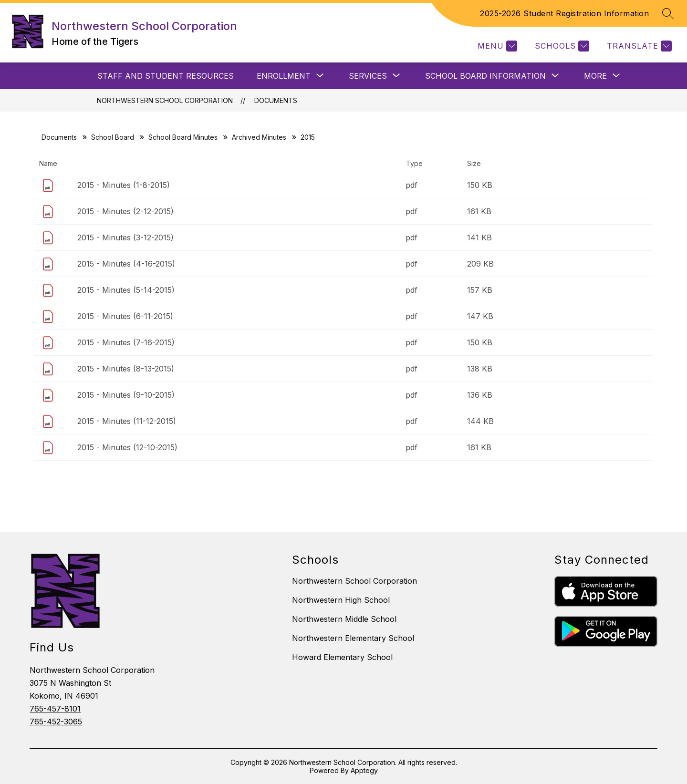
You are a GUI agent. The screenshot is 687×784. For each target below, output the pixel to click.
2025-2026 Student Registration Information (564, 13)
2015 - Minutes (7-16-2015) (126, 342)
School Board (113, 137)
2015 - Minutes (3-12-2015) (125, 237)
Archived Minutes (259, 137)
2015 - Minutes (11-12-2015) (127, 421)
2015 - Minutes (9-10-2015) (126, 395)
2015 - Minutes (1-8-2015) (124, 185)
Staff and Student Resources (166, 76)
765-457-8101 (55, 709)
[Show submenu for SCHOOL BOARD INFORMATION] (485, 76)
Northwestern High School (341, 600)
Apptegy (364, 770)
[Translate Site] (638, 46)
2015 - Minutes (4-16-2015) (126, 264)
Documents (276, 100)
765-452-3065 (56, 722)
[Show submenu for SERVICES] (368, 76)
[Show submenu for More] (595, 76)
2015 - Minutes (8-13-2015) (126, 369)
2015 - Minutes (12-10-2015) (127, 447)
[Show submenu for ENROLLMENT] (284, 76)
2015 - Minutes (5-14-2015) (126, 290)
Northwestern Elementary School (353, 638)
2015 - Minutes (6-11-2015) (125, 316)
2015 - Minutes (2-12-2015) (125, 211)
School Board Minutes (183, 137)
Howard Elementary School (342, 657)
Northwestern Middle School (344, 619)
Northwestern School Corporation (165, 100)
